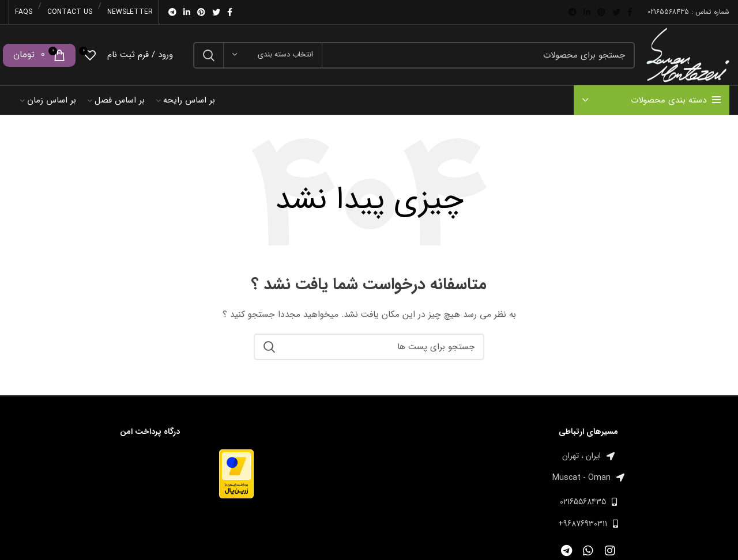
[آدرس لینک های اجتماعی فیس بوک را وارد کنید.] (630, 12)
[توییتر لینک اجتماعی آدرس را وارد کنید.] (616, 12)
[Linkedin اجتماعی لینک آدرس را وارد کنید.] (587, 12)
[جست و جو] (414, 55)
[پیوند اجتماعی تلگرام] (573, 12)
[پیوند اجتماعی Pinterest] (601, 12)
